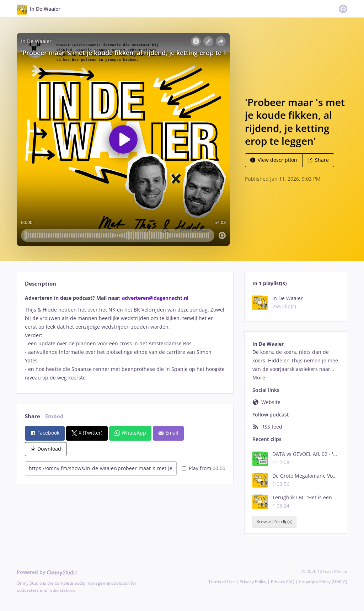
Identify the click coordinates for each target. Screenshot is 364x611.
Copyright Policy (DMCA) (323, 582)
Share (318, 160)
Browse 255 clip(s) (274, 522)
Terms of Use (222, 582)
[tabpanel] (125, 338)
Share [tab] (33, 416)
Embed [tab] (54, 416)
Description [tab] (41, 284)
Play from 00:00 (204, 468)
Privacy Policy (253, 582)
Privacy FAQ (283, 582)
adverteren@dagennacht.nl (155, 298)
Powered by (47, 572)
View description (274, 160)
